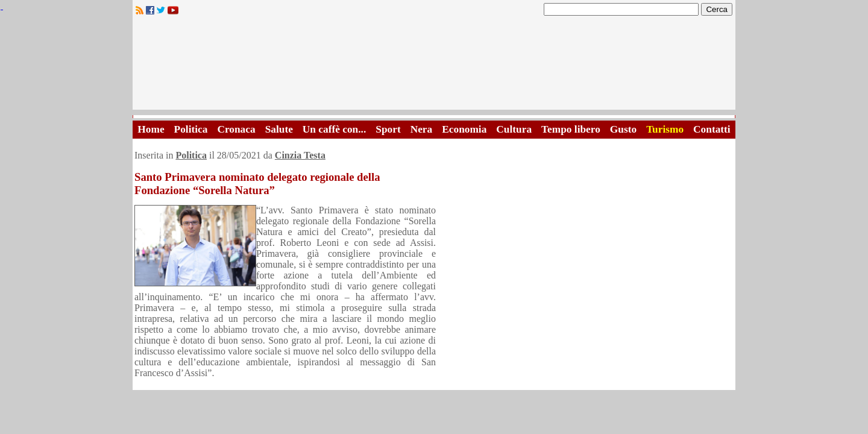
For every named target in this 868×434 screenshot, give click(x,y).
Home (151, 129)
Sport (388, 129)
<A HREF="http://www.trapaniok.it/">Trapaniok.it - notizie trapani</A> (434, 66)
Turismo (665, 129)
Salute (279, 129)
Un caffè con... (334, 129)
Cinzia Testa (300, 155)
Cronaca (236, 129)
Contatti (712, 129)
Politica (191, 129)
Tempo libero (571, 129)
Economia (464, 129)
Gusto (623, 129)
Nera (422, 129)
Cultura (514, 129)
